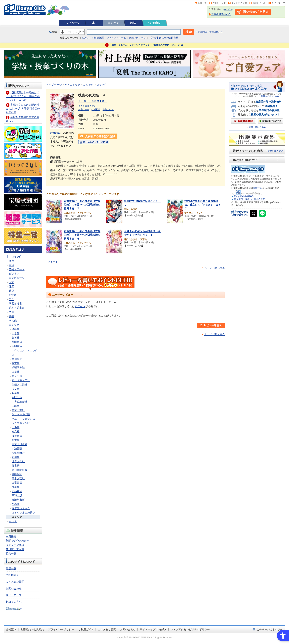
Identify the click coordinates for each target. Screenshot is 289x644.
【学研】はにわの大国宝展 (164, 38)
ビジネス (14, 274)
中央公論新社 (19, 402)
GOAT (85, 38)
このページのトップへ (270, 629)
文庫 (11, 312)
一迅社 (16, 427)
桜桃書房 (17, 436)
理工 (11, 286)
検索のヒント (216, 32)
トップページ (71, 23)
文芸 (11, 261)
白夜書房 (17, 483)
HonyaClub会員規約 (244, 196)
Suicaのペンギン (138, 38)
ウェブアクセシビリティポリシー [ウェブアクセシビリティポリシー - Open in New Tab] (190, 629)
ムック (13, 521)
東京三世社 (18, 410)
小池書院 (17, 449)
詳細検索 (203, 32)
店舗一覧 (202, 3)
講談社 (16, 329)
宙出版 (16, 406)
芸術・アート (17, 269)
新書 (11, 316)
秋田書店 (17, 342)
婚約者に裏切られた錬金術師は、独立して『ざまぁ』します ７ (204, 205)
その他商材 (154, 23)
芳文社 (16, 363)
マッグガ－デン (21, 380)
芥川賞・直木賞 (15, 549)
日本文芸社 (18, 478)
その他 (13, 321)
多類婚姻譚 (98, 38)
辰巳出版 (17, 397)
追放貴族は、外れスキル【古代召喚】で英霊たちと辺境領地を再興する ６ (82, 235)
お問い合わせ (259, 3)
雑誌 (133, 23)
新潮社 (16, 457)
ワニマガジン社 (21, 423)
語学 (11, 299)
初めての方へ (14, 602)
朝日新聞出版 (19, 470)
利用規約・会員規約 (32, 629)
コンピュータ (17, 278)
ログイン (228, 9)
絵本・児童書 (17, 308)
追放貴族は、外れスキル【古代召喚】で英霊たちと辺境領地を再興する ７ (82, 205)
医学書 (13, 295)
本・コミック (14, 257)
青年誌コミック (21, 508)
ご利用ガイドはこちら (269, 96)
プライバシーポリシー (61, 629)
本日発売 (11, 536)
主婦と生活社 (19, 385)
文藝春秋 (17, 491)
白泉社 (16, 372)
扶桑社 (16, 487)
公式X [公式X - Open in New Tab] (163, 629)
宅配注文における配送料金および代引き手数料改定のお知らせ (23, 108)
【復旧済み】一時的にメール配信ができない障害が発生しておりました (23, 96)
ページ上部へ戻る (214, 268)
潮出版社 (17, 474)
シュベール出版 (21, 414)
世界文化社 (18, 461)
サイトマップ (278, 3)
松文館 (16, 389)
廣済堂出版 (18, 500)
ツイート (53, 262)
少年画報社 (18, 453)
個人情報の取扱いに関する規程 (249, 199)
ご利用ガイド (219, 3)
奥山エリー (84, 109)
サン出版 (17, 376)
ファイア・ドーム (116, 38)
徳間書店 (17, 346)
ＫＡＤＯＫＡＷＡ (87, 106)
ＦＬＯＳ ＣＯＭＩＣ (93, 101)
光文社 (16, 431)
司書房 (16, 440)
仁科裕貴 (96, 109)
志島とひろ (108, 109)
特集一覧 (11, 554)
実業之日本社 (19, 444)
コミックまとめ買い (23, 513)
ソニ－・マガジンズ (23, 419)
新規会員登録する (221, 14)
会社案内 (11, 629)
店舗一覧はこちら (257, 127)
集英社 (16, 338)
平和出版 (17, 496)
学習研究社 (18, 368)
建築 (11, 291)
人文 (11, 282)
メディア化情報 (15, 545)
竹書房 (16, 466)
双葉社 (16, 393)
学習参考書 (15, 304)
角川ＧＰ (17, 359)
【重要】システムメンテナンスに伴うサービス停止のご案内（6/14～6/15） (147, 45)
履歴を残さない (275, 151)
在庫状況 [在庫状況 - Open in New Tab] (55, 133)
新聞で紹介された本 (18, 541)
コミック (113, 23)
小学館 (16, 333)
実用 (11, 265)
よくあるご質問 (239, 3)
